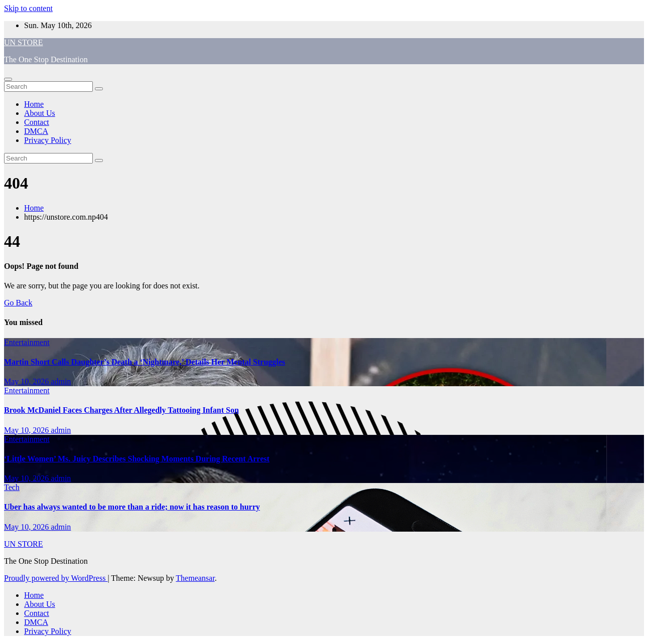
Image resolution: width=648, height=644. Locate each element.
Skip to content (28, 8)
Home (34, 104)
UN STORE (24, 42)
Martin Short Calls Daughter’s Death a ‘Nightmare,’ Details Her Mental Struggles (145, 362)
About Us (40, 113)
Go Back (18, 303)
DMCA (36, 131)
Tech (12, 487)
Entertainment (27, 342)
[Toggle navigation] (8, 79)
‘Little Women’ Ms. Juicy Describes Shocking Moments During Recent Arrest (137, 459)
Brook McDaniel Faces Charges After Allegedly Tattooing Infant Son (121, 410)
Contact (37, 122)
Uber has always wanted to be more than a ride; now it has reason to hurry (132, 507)
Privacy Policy (48, 140)
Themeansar (195, 578)
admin (61, 381)
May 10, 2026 (27, 381)
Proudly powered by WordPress (56, 578)
